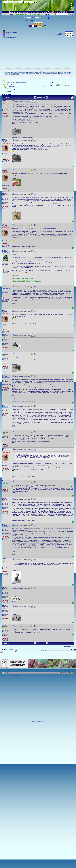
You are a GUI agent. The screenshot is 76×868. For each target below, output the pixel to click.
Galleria (37, 12)
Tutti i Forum (8, 80)
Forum (12, 12)
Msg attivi (20, 12)
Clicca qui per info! (48, 15)
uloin (4, 286)
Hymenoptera (11, 87)
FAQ (55, 12)
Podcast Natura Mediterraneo (11, 32)
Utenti (34, 12)
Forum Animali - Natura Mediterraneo (16, 82)
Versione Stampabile (51, 86)
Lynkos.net (42, 721)
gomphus (5, 250)
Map (40, 12)
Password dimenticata (29, 20)
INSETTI (9, 84)
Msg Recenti (26, 12)
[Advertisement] (38, 52)
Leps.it (33, 721)
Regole (58, 12)
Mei (3, 405)
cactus (4, 101)
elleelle (4, 139)
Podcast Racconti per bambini (11, 35)
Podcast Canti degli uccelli (11, 37)
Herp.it (37, 721)
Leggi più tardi (65, 86)
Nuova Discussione (57, 83)
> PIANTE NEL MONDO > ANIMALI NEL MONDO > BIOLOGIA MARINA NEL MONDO (58, 651)
